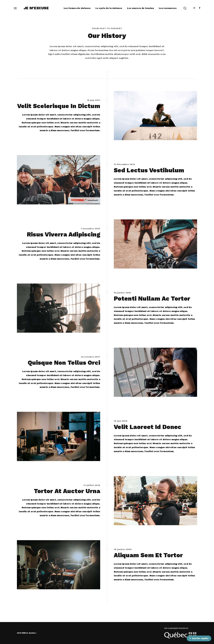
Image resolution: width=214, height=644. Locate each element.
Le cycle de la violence (109, 8)
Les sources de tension (141, 8)
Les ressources (168, 8)
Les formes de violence (77, 8)
